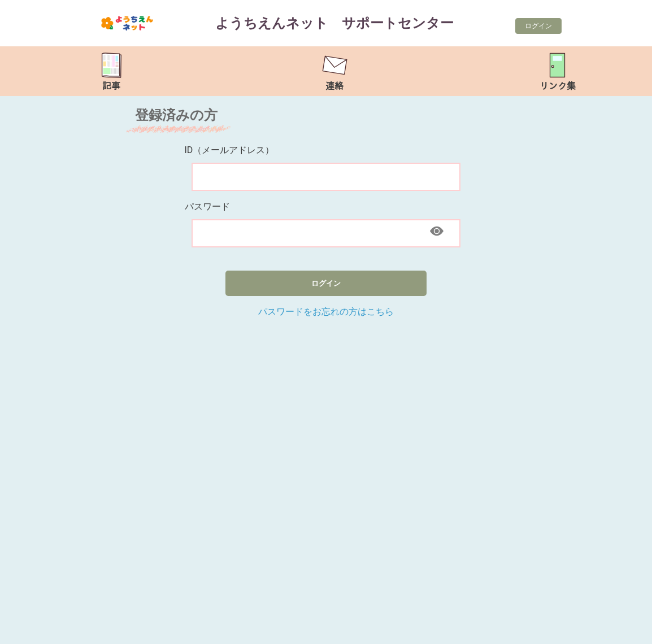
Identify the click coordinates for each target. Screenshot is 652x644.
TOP (617, 630)
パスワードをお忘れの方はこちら (326, 312)
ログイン (538, 26)
